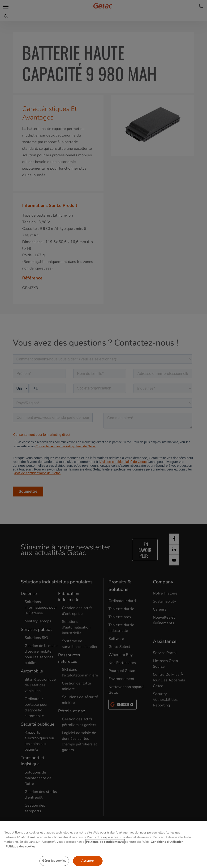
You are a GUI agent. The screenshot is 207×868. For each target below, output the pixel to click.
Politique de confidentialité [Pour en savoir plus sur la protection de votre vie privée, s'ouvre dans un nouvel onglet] (105, 853)
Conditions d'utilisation (167, 853)
